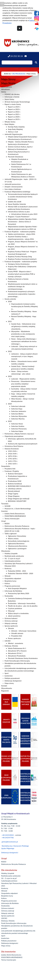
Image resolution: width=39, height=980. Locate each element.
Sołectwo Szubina (18, 426)
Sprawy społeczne (11, 626)
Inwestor (4, 511)
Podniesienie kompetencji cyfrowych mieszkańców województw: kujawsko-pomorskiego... (22, 294)
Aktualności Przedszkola (17, 656)
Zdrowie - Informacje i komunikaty (24, 631)
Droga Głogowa (14, 496)
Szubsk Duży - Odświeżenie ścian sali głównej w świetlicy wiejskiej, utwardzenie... (23, 326)
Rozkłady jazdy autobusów (14, 556)
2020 (10, 301)
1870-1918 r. (13, 456)
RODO (7, 523)
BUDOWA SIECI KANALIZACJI (19, 486)
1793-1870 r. (13, 459)
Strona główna (7, 87)
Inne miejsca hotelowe (13, 189)
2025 (10, 421)
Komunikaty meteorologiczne (19, 541)
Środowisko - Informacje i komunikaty (22, 603)
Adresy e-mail (13, 132)
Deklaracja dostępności (13, 681)
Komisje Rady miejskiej (16, 127)
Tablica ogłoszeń (11, 533)
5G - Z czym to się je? (12, 558)
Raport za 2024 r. (14, 107)
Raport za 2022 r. (14, 112)
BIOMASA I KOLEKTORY (17, 501)
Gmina (4, 92)
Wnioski (8, 576)
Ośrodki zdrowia (17, 633)
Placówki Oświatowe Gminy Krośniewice (23, 658)
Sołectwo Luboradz (18, 406)
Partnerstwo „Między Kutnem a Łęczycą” (19, 434)
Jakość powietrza (14, 616)
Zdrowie (11, 628)
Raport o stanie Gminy (13, 104)
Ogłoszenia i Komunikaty (17, 536)
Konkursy (8, 568)
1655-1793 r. (13, 461)
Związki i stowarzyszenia (14, 187)
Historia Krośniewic (12, 449)
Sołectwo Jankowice (19, 411)
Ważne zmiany (13, 538)
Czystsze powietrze (15, 608)
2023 (10, 376)
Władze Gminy (10, 122)
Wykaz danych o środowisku (18, 613)
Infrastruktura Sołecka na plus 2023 (24, 214)
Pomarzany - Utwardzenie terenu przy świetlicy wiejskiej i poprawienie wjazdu (23, 384)
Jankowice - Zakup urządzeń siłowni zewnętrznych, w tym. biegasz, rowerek (24, 356)
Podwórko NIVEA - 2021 (17, 571)
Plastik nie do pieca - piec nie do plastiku (23, 606)
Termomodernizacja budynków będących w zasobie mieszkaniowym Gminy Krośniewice (23, 197)
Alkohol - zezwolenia (15, 643)
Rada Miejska (9, 124)
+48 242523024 (8, 835)
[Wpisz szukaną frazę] (17, 62)
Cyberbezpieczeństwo (13, 561)
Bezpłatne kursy (10, 581)
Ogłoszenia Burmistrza (16, 543)
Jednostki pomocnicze (13, 184)
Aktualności (6, 89)
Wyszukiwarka (7, 688)
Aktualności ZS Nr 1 (15, 653)
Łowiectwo (9, 676)
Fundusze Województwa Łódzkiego (17, 192)
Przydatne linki (10, 469)
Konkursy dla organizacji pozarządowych (23, 444)
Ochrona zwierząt (11, 621)
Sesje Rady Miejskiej (15, 129)
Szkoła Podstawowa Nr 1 (17, 648)
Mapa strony (9, 683)
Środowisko (9, 596)
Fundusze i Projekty (12, 471)
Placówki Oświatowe (16, 157)
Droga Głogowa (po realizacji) (19, 499)
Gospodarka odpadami (13, 578)
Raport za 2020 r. (14, 117)
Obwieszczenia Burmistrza (18, 546)
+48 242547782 (7, 837)
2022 (10, 351)
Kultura (7, 583)
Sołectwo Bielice (17, 414)
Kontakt (4, 686)
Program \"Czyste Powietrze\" (19, 217)
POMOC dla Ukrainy (12, 94)
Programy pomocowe (12, 586)
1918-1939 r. (13, 454)
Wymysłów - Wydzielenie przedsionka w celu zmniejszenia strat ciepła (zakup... (23, 334)
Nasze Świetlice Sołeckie (17, 204)
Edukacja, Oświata (11, 646)
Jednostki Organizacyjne (13, 134)
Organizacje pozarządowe (14, 436)
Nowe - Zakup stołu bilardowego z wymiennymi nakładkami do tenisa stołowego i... (24, 341)
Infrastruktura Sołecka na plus (19, 212)
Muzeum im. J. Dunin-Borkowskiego (18, 509)
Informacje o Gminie (12, 97)
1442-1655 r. (13, 464)
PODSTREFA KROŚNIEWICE (15, 516)
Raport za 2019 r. (14, 119)
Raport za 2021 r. (14, 114)
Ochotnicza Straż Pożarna (14, 446)
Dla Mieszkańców (19, 74)
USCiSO (8, 641)
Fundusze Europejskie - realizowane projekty (21, 261)
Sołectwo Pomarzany (19, 429)
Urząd (3, 521)
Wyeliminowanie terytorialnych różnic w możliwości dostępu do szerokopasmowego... (23, 286)
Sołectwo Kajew (17, 431)
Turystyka (5, 504)
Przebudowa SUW (15, 481)
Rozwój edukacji (14, 491)
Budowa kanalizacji (15, 484)
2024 (10, 404)
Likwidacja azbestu (15, 489)
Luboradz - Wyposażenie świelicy (23, 379)
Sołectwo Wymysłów (19, 416)
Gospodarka (6, 466)
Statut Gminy (9, 99)
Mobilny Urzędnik (11, 553)
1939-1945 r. (13, 451)
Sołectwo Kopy (17, 409)
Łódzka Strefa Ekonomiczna (15, 513)
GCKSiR (7, 506)
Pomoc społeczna (14, 638)
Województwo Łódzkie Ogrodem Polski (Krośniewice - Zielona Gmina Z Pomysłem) (22, 222)
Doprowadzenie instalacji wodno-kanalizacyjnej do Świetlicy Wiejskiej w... (24, 306)
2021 (10, 321)
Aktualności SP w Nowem (17, 651)
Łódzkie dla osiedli (15, 202)
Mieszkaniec (6, 551)
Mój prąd (11, 611)
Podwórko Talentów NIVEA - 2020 (20, 573)
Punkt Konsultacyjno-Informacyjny (17, 661)
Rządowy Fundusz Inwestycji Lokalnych (22, 259)
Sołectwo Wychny (18, 419)
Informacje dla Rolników (13, 591)
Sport (7, 673)
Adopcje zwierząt (11, 623)
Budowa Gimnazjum (15, 474)
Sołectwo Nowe (17, 424)
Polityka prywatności (12, 678)
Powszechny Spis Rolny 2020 (18, 593)
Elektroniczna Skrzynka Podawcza (17, 526)
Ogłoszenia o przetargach (17, 548)
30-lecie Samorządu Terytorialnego (17, 102)
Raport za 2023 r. (14, 109)
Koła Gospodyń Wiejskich (17, 588)
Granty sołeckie (10, 299)
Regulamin (5, 691)
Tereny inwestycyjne (12, 518)
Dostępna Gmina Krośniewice (19, 264)
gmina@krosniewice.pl (10, 842)
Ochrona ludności (11, 618)
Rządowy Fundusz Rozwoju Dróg (20, 256)
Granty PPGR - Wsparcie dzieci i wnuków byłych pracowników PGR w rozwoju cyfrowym (21, 274)
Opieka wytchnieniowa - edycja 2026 (21, 234)
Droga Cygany (13, 494)
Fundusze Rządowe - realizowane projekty (20, 232)
